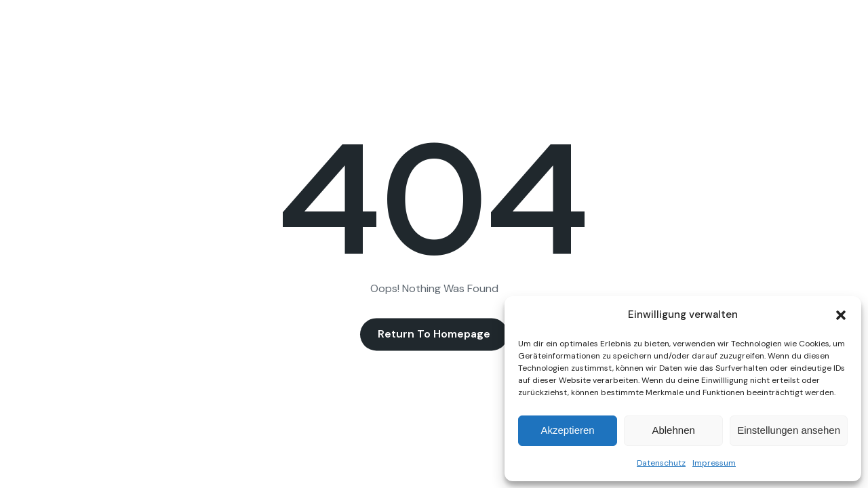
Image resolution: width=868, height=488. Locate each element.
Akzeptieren (567, 430)
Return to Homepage (434, 334)
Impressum (714, 463)
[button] (841, 315)
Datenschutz (661, 463)
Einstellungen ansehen (789, 430)
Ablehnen (673, 430)
